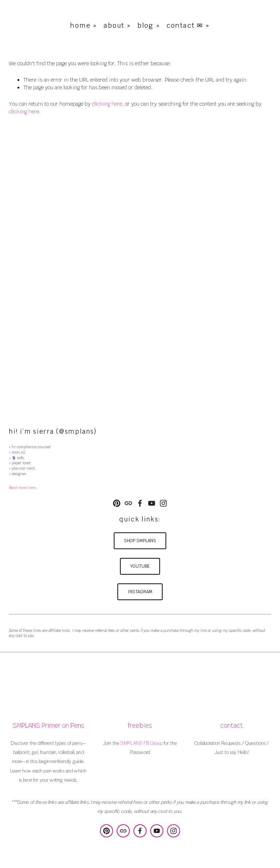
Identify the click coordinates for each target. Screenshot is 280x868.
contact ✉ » (188, 25)
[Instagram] (163, 503)
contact (232, 726)
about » (117, 25)
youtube (140, 566)
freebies (140, 726)
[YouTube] (152, 503)
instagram (140, 592)
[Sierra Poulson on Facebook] (140, 503)
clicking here (107, 104)
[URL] (128, 503)
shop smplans (140, 541)
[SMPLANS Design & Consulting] (117, 503)
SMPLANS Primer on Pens (48, 726)
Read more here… (23, 488)
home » (83, 25)
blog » (149, 25)
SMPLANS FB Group (141, 743)
